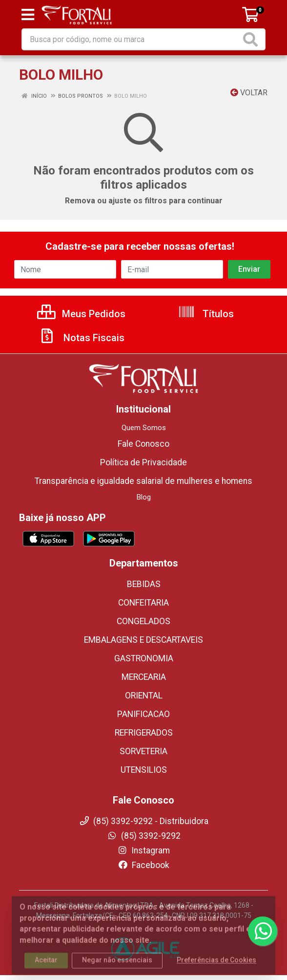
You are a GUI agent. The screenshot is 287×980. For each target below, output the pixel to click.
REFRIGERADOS (144, 733)
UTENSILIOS (144, 770)
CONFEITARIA (143, 603)
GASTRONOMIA (144, 658)
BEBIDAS (144, 584)
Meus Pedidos (81, 314)
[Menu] (28, 15)
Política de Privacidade (143, 462)
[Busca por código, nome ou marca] (132, 39)
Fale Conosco (143, 444)
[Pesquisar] (252, 39)
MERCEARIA (144, 677)
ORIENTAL (144, 696)
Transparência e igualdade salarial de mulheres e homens (143, 481)
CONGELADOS (143, 621)
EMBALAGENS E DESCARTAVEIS (143, 640)
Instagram (143, 850)
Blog (144, 497)
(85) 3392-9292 (144, 836)
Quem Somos (144, 428)
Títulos (206, 314)
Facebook (143, 865)
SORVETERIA (143, 751)
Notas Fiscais (82, 338)
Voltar (249, 93)
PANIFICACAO (143, 714)
